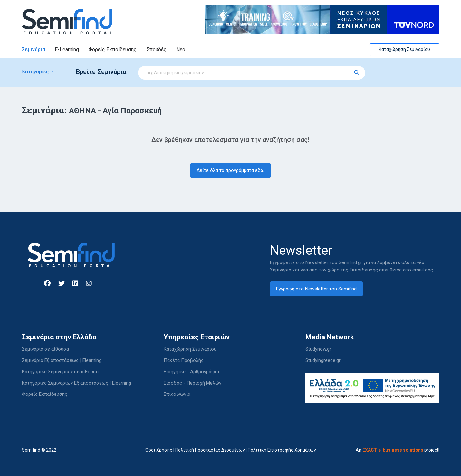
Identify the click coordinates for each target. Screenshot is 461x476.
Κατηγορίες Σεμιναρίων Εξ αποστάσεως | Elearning (77, 383)
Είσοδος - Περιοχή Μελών (192, 383)
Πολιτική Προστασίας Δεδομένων (210, 450)
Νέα (181, 49)
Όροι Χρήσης (159, 450)
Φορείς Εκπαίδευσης (113, 49)
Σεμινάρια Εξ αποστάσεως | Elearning (62, 360)
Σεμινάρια (34, 49)
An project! (398, 450)
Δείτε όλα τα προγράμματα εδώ (231, 170)
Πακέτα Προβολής (184, 360)
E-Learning (67, 49)
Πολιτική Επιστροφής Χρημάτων (282, 450)
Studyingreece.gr (323, 360)
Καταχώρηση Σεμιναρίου (404, 49)
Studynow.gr (318, 349)
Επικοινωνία (177, 394)
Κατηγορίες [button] (36, 72)
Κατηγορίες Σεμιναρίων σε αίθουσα (60, 372)
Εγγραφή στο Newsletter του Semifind (316, 289)
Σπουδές (157, 49)
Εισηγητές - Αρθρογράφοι (192, 372)
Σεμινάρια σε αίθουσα (45, 349)
